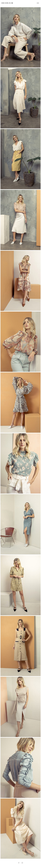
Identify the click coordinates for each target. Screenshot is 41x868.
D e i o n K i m (7, 3)
